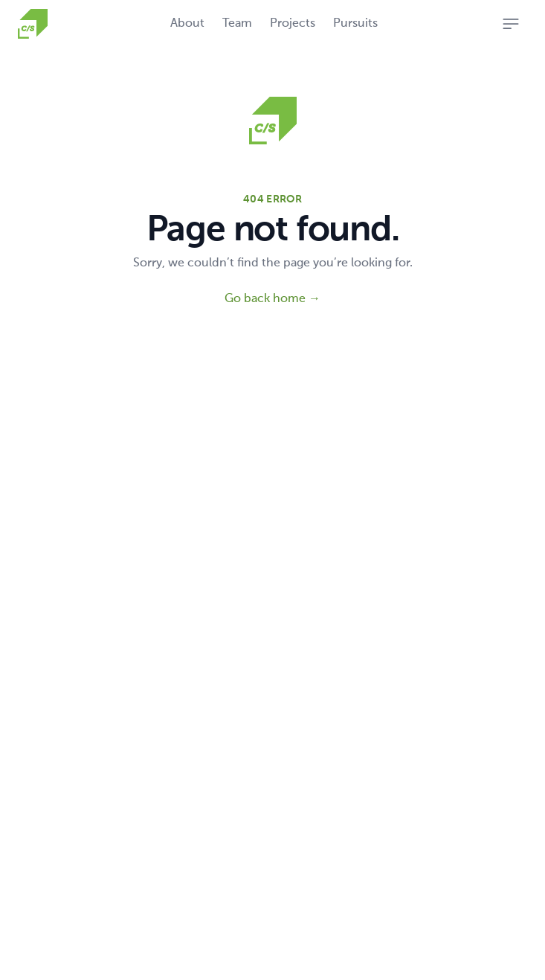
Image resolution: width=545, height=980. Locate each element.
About (187, 24)
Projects (293, 24)
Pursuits (355, 24)
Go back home (272, 299)
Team (237, 24)
